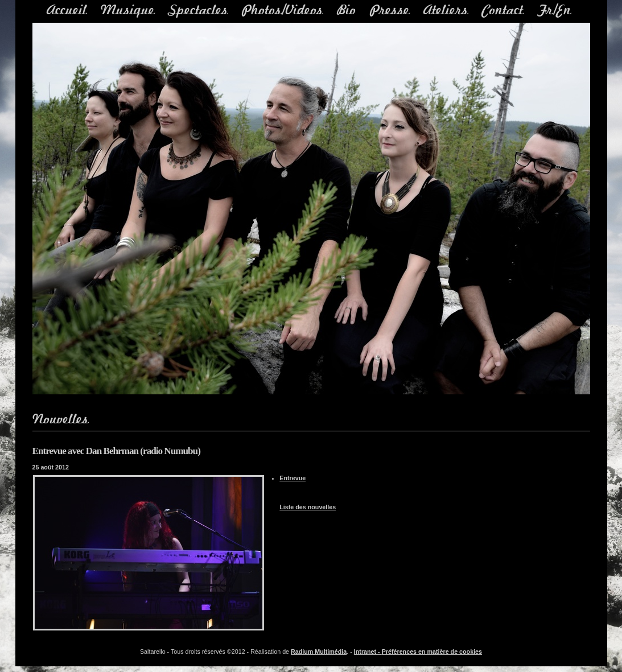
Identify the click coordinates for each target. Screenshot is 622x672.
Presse (390, 11)
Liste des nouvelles (308, 507)
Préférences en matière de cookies (432, 652)
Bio (347, 11)
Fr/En (554, 11)
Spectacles (198, 11)
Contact (503, 11)
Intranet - (368, 652)
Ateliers (446, 11)
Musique (128, 11)
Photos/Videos (283, 11)
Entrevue (293, 478)
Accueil (67, 11)
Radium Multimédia (319, 652)
